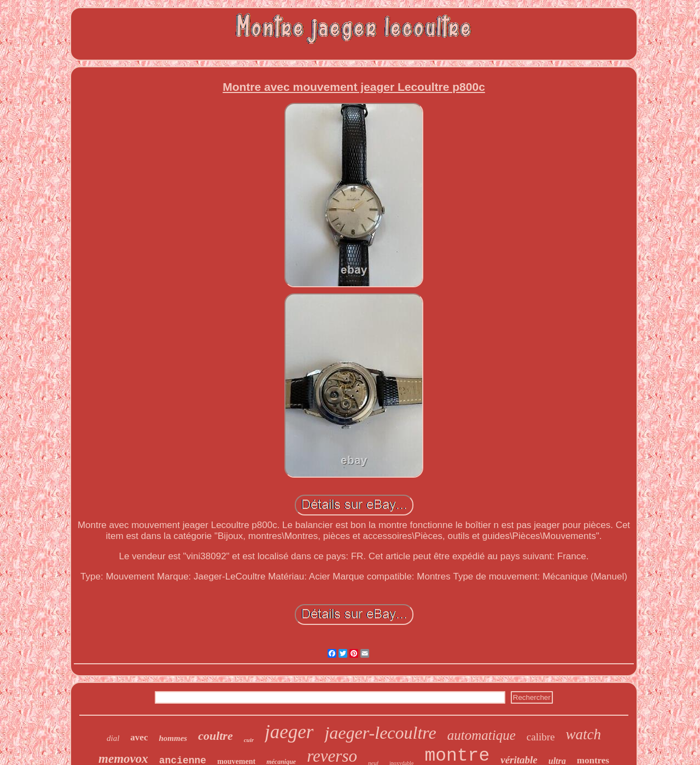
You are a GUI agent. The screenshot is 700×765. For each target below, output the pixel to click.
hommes (173, 738)
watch (583, 734)
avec (139, 737)
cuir (249, 740)
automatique (482, 735)
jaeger (289, 732)
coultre (215, 736)
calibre (541, 737)
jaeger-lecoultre (380, 733)
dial (113, 738)
